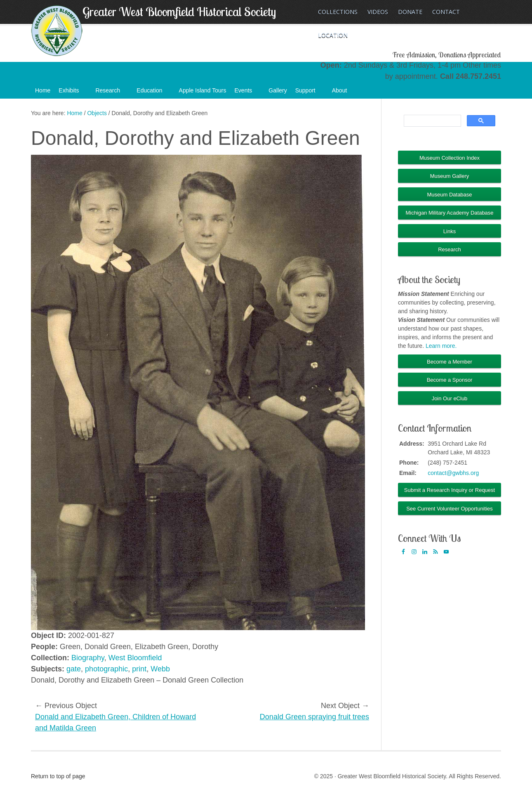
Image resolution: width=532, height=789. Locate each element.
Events (248, 93)
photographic (106, 669)
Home (43, 90)
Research (112, 93)
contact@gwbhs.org (453, 473)
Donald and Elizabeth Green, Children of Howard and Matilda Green (115, 722)
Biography (88, 658)
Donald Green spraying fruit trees (314, 717)
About (344, 93)
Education (153, 93)
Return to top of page (58, 776)
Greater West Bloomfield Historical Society (179, 12)
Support (310, 93)
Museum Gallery (450, 176)
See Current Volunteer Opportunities (450, 509)
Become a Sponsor (450, 380)
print (139, 669)
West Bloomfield (135, 658)
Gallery (278, 90)
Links (450, 231)
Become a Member (450, 362)
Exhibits (73, 93)
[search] (432, 121)
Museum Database (449, 195)
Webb (160, 669)
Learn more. (441, 346)
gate (74, 669)
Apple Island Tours (203, 90)
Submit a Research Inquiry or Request (450, 490)
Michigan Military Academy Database (449, 213)
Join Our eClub (450, 398)
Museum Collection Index (450, 158)
